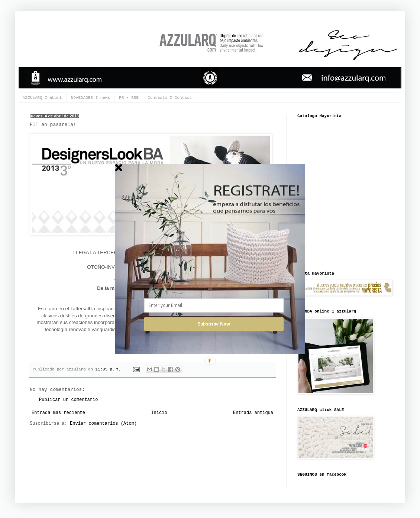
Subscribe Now (214, 324)
